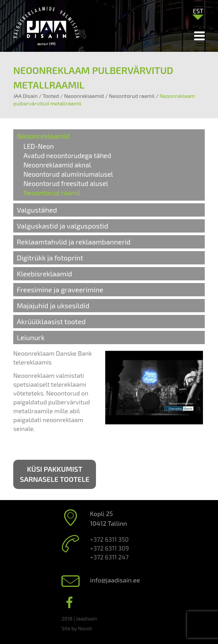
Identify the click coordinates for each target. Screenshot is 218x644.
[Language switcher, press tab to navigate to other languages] (198, 11)
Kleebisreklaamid (44, 274)
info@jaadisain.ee (115, 580)
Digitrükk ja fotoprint (50, 258)
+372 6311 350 (109, 539)
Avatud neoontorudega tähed (67, 155)
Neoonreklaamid (43, 136)
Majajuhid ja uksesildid (53, 305)
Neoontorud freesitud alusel (66, 183)
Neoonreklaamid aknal (57, 165)
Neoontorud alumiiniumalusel (68, 174)
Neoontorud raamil (52, 193)
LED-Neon (39, 146)
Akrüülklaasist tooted (51, 321)
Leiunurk (31, 337)
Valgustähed (37, 210)
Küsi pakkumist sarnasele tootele (55, 474)
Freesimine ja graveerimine (60, 289)
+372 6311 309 (110, 548)
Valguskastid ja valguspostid (63, 226)
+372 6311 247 (109, 557)
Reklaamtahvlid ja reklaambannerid (74, 242)
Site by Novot (77, 628)
